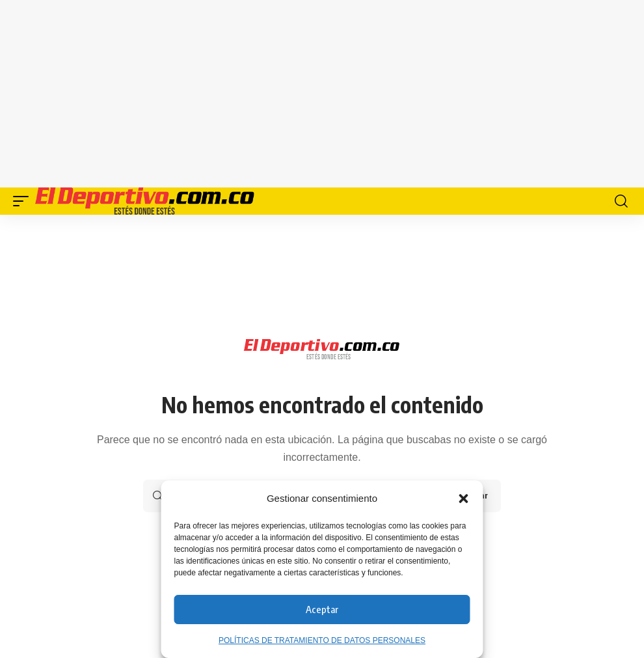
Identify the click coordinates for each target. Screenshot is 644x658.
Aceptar (322, 609)
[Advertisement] (329, 91)
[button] (464, 499)
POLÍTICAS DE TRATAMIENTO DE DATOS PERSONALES (322, 640)
